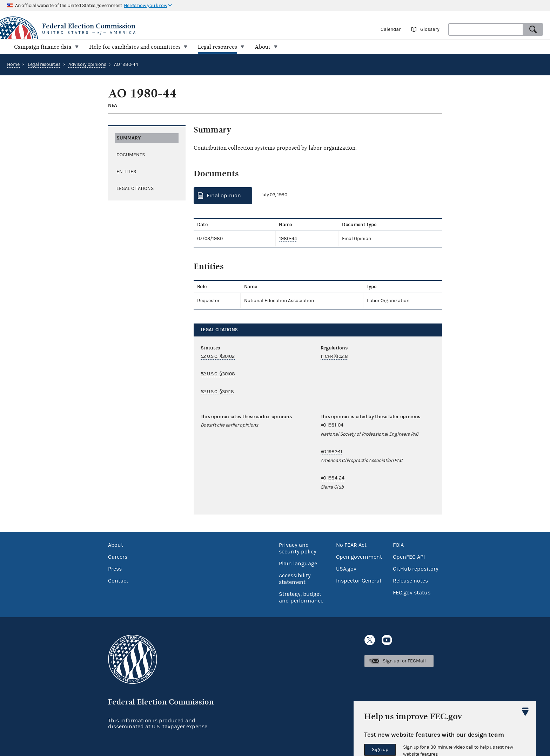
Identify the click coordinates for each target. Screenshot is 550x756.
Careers (118, 557)
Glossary (430, 29)
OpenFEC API (409, 557)
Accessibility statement (295, 578)
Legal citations (135, 188)
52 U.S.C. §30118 (217, 392)
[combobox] (486, 29)
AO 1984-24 (333, 478)
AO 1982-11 (331, 452)
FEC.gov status (412, 592)
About (116, 545)
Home (13, 64)
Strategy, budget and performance (301, 597)
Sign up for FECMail (404, 661)
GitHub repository (416, 568)
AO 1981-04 (332, 425)
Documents (131, 155)
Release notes (410, 580)
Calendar (391, 29)
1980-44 (288, 239)
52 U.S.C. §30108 (218, 374)
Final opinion (224, 196)
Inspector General (358, 580)
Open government (359, 557)
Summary (129, 138)
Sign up (380, 750)
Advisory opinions (87, 64)
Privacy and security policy (298, 548)
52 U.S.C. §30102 (218, 356)
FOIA (398, 545)
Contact (118, 580)
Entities (126, 171)
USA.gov (346, 568)
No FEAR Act (351, 545)
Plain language (298, 563)
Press (115, 568)
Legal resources (44, 64)
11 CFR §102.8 (334, 356)
